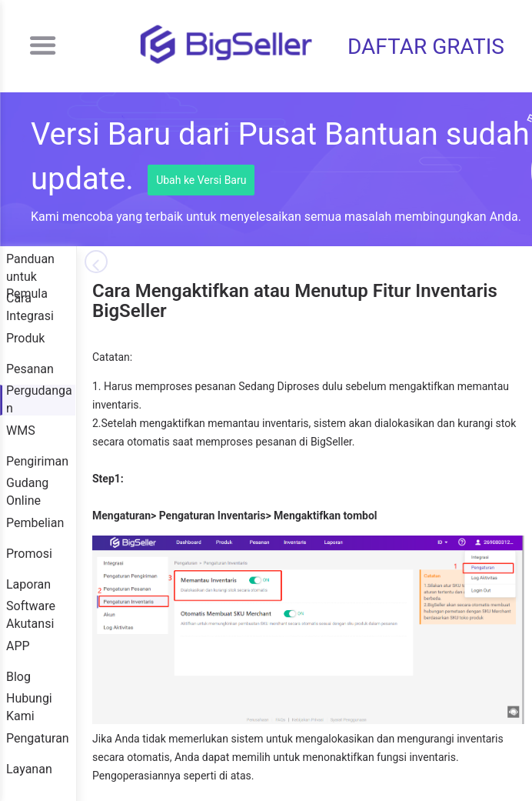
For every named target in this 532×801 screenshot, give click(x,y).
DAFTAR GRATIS (426, 47)
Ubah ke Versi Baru (201, 180)
